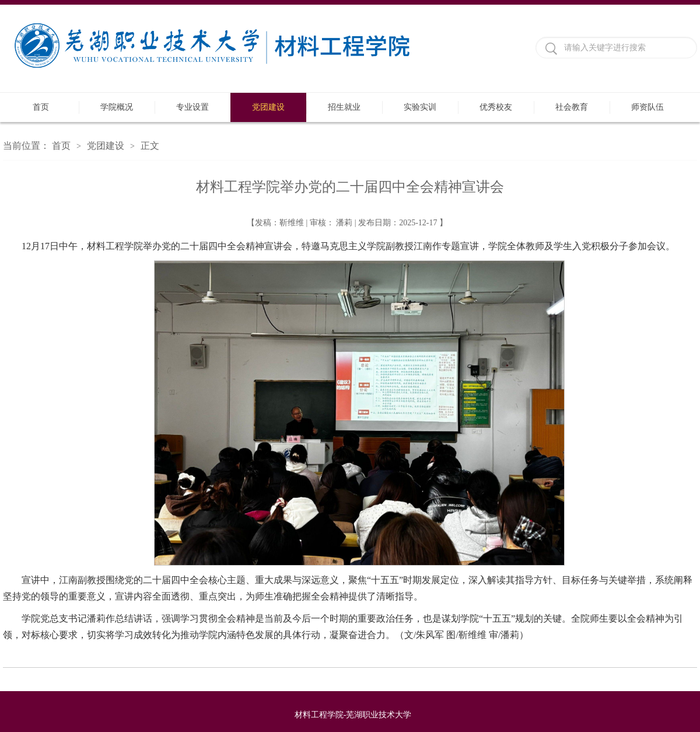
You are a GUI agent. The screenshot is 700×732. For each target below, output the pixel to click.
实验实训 (420, 107)
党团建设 (268, 107)
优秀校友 (496, 107)
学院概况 (117, 107)
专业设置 (192, 107)
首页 (41, 107)
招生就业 (344, 107)
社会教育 (572, 107)
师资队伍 (647, 107)
